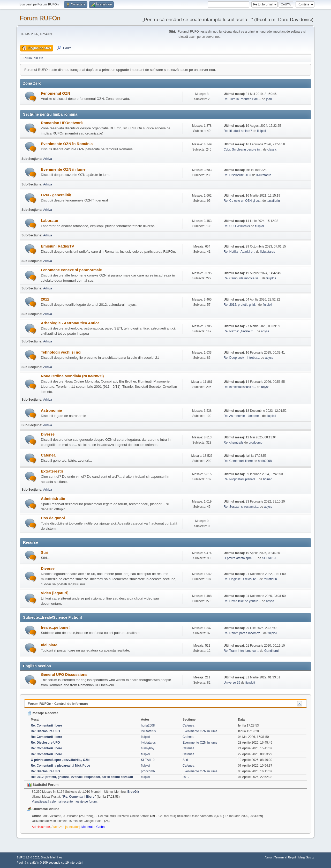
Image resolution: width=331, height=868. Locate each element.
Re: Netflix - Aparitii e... (239, 252)
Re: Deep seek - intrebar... (242, 358)
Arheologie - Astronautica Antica (70, 323)
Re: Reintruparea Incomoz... (243, 633)
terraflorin (273, 201)
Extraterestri (52, 471)
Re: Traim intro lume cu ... (241, 651)
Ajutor (268, 857)
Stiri (45, 552)
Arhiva (48, 159)
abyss (265, 331)
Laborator (50, 221)
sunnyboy (148, 748)
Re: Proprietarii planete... (241, 479)
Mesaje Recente (43, 713)
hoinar (267, 479)
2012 (45, 299)
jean (269, 99)
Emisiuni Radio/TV (58, 246)
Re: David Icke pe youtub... (242, 601)
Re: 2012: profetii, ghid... (241, 305)
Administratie (53, 499)
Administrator (41, 827)
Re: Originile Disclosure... (241, 579)
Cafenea (48, 455)
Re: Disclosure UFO (238, 175)
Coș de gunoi (53, 518)
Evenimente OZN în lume (63, 169)
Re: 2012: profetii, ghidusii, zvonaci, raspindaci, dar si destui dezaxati (82, 777)
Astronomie (51, 410)
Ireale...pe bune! (55, 627)
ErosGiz (133, 792)
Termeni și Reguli (285, 857)
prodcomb (255, 443)
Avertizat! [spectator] (66, 827)
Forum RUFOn (40, 18)
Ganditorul (271, 651)
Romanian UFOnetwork (62, 123)
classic (272, 149)
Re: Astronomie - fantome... (243, 416)
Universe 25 (232, 683)
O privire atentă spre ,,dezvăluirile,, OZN (60, 760)
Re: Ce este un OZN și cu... (243, 201)
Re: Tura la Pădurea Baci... (242, 99)
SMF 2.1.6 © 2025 (28, 857)
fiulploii (262, 131)
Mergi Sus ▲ (306, 857)
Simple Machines (51, 857)
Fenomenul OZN (55, 93)
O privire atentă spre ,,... (240, 558)
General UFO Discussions (64, 675)
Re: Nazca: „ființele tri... (240, 331)
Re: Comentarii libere (238, 461)
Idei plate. (50, 645)
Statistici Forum (43, 785)
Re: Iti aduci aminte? (238, 131)
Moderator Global (93, 827)
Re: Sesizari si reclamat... (241, 507)
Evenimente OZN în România (67, 144)
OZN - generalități (57, 195)
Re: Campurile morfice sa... (242, 278)
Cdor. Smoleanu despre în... (243, 149)
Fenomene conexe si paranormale (71, 270)
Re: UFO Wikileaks (237, 226)
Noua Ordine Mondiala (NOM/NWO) (72, 376)
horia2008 (265, 461)
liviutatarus (264, 175)
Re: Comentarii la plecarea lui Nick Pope (60, 766)
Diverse (48, 434)
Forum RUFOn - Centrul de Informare (58, 704)
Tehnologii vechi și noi (61, 352)
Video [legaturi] (55, 593)
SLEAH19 (269, 558)
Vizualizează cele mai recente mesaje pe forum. (65, 802)
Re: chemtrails (234, 443)
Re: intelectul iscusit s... (240, 387)
